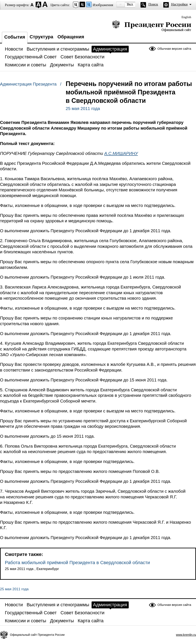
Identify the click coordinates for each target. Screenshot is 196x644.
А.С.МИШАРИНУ (121, 153)
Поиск (153, 4)
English (186, 17)
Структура (41, 37)
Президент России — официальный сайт (152, 26)
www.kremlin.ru (186, 635)
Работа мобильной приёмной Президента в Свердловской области (77, 563)
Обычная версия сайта (174, 49)
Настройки (179, 4)
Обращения (71, 37)
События (15, 37)
